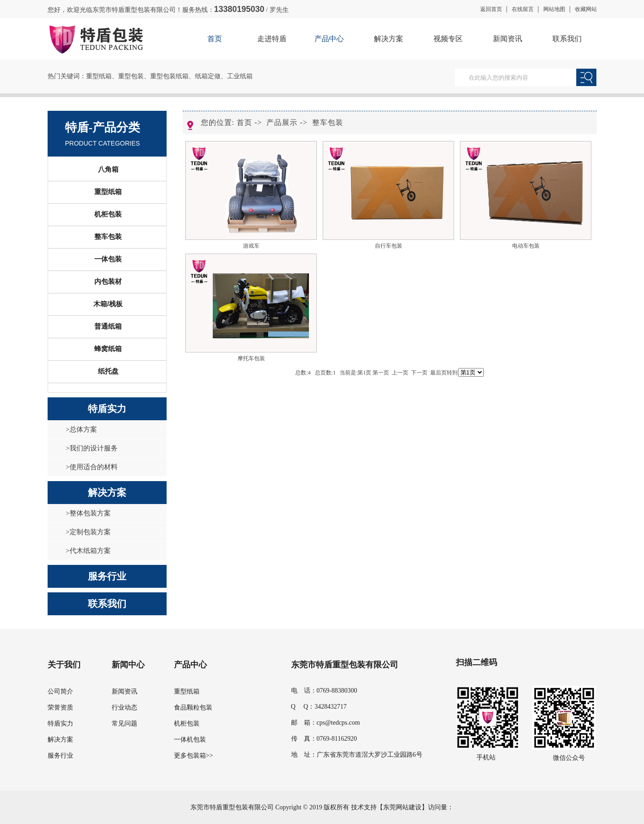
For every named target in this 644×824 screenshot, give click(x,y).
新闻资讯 (508, 39)
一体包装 (108, 259)
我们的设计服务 (94, 448)
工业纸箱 (240, 76)
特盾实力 (107, 409)
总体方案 (83, 429)
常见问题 (124, 724)
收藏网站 (586, 9)
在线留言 (523, 9)
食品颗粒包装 (193, 707)
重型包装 (131, 76)
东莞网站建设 (402, 807)
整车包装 (108, 236)
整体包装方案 (90, 513)
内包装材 (108, 281)
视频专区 (448, 39)
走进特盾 (272, 39)
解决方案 (389, 39)
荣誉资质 (60, 707)
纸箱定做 (208, 76)
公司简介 (60, 691)
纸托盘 (108, 371)
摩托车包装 (251, 358)
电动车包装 (526, 246)
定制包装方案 (90, 532)
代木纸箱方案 (90, 551)
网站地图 (554, 9)
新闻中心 (128, 665)
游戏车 (251, 246)
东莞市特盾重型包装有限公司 (345, 665)
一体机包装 (190, 740)
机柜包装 (108, 214)
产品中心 (329, 39)
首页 (215, 39)
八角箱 (108, 169)
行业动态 (124, 707)
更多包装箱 (190, 756)
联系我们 (567, 39)
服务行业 (107, 576)
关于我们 (64, 665)
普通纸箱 (108, 326)
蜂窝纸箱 (108, 349)
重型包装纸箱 (169, 76)
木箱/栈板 (108, 304)
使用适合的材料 (94, 467)
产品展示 (282, 122)
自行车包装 (389, 246)
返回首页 (491, 9)
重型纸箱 (99, 76)
